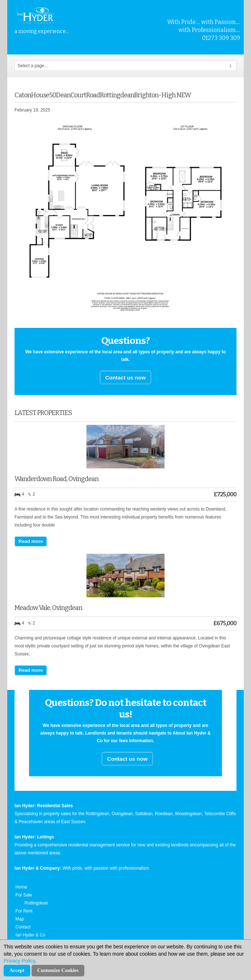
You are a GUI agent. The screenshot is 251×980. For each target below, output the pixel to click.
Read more (31, 541)
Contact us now (126, 377)
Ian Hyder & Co (31, 935)
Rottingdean (37, 903)
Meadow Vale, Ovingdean (48, 608)
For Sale (24, 895)
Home (21, 887)
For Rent (24, 911)
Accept (17, 970)
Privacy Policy (19, 961)
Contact (23, 927)
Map (20, 919)
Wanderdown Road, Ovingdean (56, 479)
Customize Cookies (58, 970)
